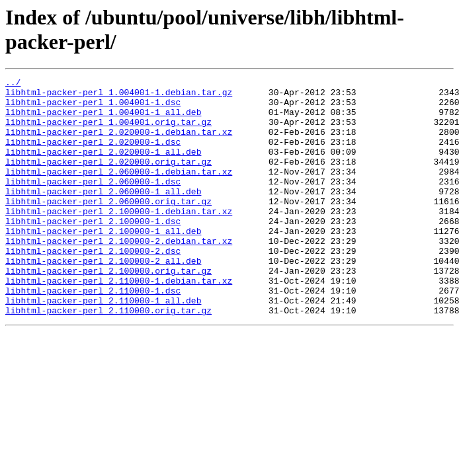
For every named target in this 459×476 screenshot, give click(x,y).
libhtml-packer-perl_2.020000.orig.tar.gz (108, 179)
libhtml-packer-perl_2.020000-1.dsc (93, 155)
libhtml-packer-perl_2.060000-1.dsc (93, 203)
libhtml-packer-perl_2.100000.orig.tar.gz (108, 310)
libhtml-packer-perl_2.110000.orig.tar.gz (108, 358)
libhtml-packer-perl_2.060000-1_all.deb (103, 215)
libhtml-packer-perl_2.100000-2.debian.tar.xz (119, 274)
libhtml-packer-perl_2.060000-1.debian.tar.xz (119, 191)
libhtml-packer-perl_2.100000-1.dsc (93, 251)
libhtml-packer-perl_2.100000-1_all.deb (103, 262)
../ (13, 84)
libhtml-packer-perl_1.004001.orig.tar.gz (108, 132)
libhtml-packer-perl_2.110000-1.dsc (93, 334)
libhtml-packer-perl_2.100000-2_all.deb (103, 298)
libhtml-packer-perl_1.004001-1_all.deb (103, 120)
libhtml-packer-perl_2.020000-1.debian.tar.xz (119, 143)
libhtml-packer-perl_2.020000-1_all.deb (103, 167)
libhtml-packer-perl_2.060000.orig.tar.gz (108, 227)
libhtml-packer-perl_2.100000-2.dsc (93, 286)
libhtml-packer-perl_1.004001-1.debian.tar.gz (119, 96)
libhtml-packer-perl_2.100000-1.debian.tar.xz (119, 239)
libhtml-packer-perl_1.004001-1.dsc (93, 108)
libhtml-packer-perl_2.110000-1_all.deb (103, 346)
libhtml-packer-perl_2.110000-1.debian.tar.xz (119, 322)
